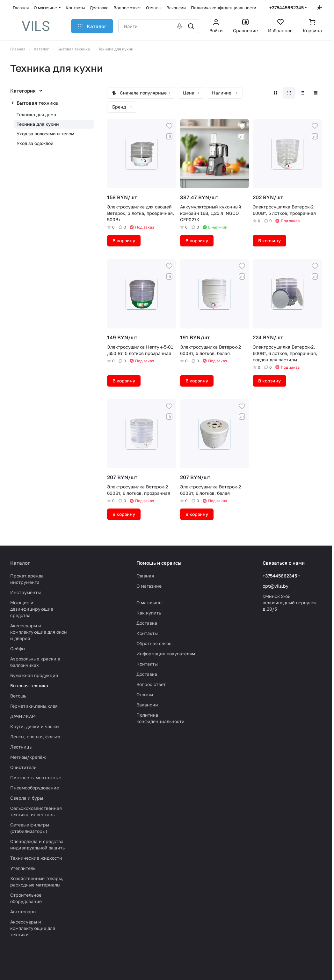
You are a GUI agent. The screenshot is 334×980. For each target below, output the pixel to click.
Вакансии (147, 705)
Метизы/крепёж (28, 757)
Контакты (147, 633)
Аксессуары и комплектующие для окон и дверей (39, 632)
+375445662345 (287, 8)
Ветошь (18, 696)
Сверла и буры (27, 798)
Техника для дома (36, 114)
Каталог (20, 563)
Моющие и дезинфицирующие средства (32, 609)
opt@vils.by (276, 586)
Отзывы (145, 694)
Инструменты (25, 592)
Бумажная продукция (34, 675)
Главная (145, 576)
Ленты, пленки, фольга (35, 737)
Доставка (147, 623)
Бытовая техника (37, 103)
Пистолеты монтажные (36, 777)
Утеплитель (23, 868)
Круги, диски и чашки (35, 726)
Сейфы (18, 648)
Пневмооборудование (35, 788)
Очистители (23, 767)
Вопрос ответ (151, 684)
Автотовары (23, 912)
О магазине (149, 586)
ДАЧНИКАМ (23, 716)
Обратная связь (154, 643)
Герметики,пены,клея (34, 706)
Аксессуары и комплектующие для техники (33, 928)
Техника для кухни (38, 124)
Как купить (149, 613)
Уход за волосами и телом (45, 134)
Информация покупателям (166, 654)
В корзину (124, 241)
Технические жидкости (36, 858)
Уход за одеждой (35, 143)
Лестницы (21, 747)
